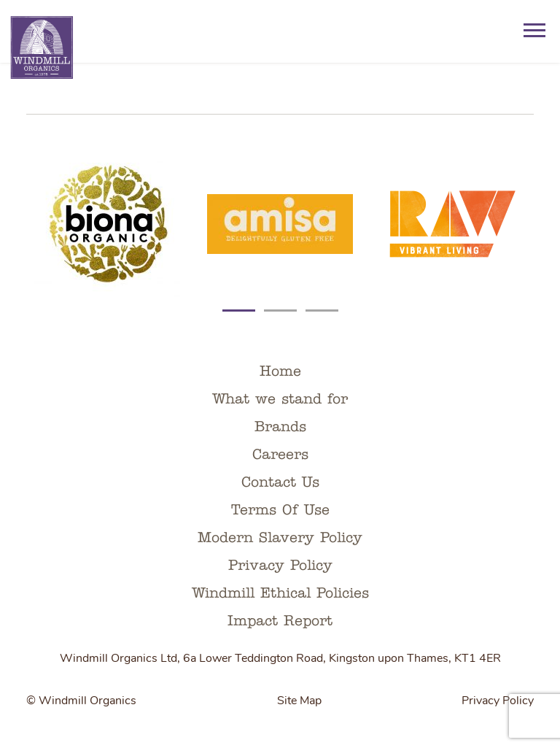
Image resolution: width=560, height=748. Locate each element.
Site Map (299, 701)
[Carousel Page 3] (322, 304)
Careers (280, 455)
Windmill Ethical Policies (280, 594)
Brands (280, 428)
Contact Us (280, 483)
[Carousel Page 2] (280, 304)
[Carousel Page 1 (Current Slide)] (239, 304)
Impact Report (280, 622)
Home (280, 372)
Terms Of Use (280, 511)
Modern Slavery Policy (280, 539)
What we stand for (280, 400)
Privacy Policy (280, 566)
